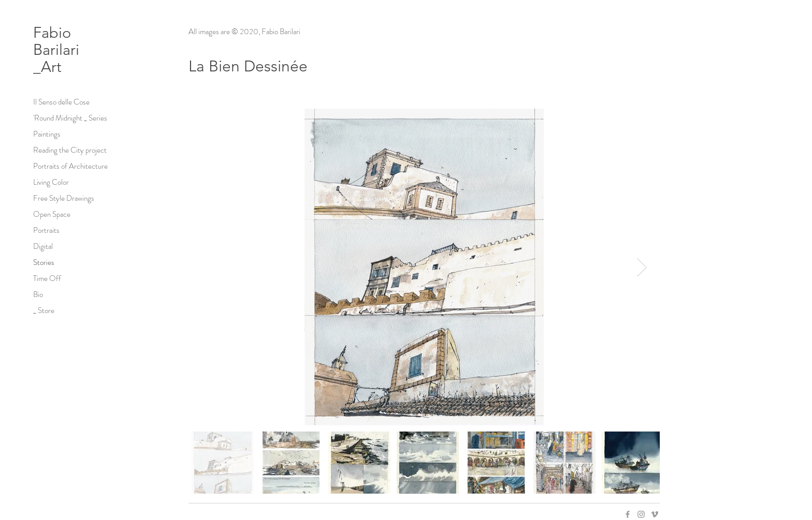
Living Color (51, 182)
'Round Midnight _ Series (70, 118)
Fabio (54, 32)
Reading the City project (70, 150)
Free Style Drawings (64, 198)
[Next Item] (642, 267)
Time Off (47, 278)
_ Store (44, 310)
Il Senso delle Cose (61, 102)
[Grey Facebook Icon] (628, 514)
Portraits (46, 230)
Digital (43, 246)
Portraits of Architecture (70, 166)
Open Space (52, 214)
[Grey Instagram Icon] (641, 514)
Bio (38, 294)
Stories (44, 262)
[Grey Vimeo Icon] (655, 514)
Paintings (47, 134)
